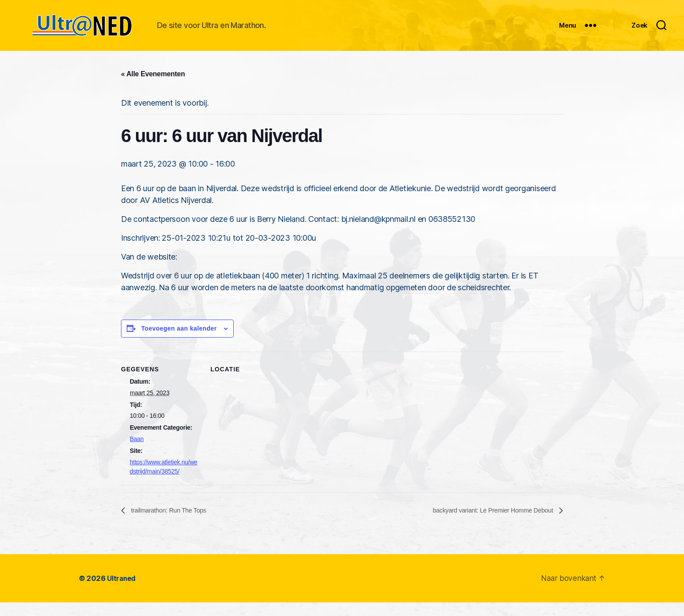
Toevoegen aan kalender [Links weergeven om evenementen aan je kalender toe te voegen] (179, 342)
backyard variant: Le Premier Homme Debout (486, 524)
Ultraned (122, 592)
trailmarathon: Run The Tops (173, 524)
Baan (137, 452)
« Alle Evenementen (153, 87)
